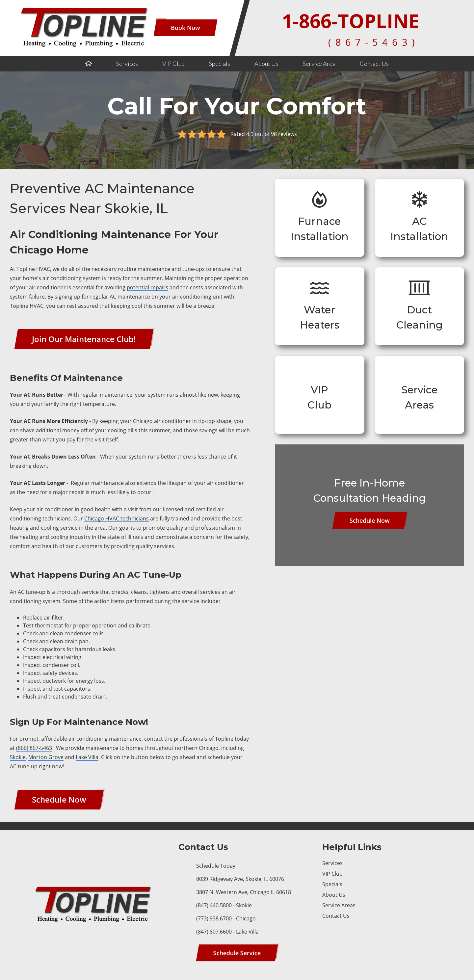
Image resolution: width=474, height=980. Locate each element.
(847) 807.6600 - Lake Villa (227, 932)
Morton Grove (46, 757)
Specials (220, 64)
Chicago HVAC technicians (117, 518)
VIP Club (173, 64)
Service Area (319, 64)
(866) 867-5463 (34, 748)
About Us (266, 64)
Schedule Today (216, 866)
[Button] (185, 28)
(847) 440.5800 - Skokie (224, 905)
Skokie (18, 757)
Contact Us (374, 64)
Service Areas (339, 905)
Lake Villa (87, 757)
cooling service (59, 528)
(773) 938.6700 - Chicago (226, 918)
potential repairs (147, 287)
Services (127, 64)
